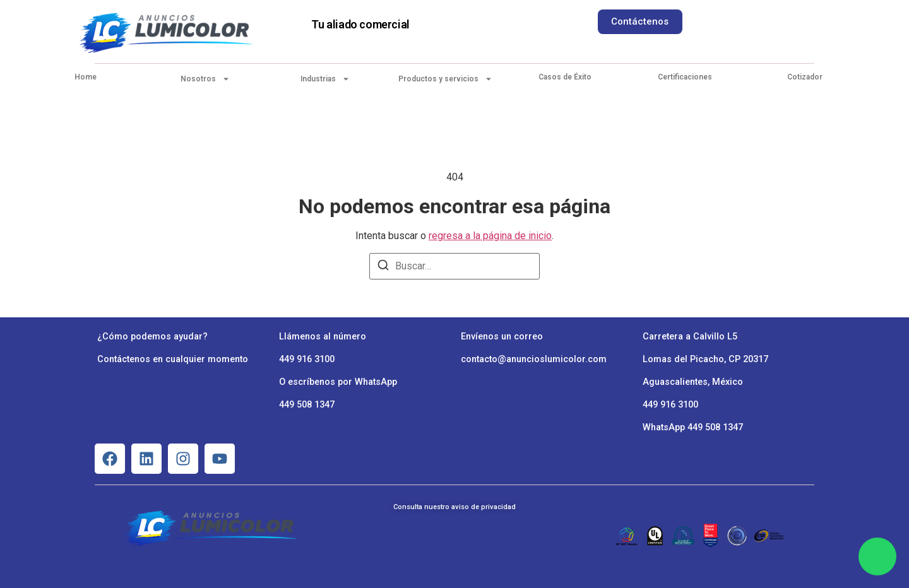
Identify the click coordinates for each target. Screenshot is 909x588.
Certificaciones (685, 77)
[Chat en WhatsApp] (877, 556)
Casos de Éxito (565, 77)
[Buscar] (383, 267)
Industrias (325, 79)
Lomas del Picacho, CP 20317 (705, 359)
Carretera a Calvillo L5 (690, 337)
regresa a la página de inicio (490, 236)
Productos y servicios (445, 79)
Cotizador (805, 77)
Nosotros (205, 79)
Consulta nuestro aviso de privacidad (454, 507)
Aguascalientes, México (693, 382)
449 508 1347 (307, 405)
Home (86, 77)
